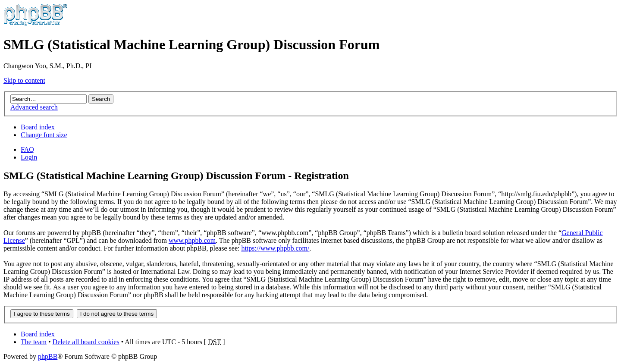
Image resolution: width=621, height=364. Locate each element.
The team (34, 342)
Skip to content (24, 80)
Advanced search (34, 107)
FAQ (27, 149)
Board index (38, 127)
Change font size (44, 135)
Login (29, 157)
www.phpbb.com (192, 240)
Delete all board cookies (86, 342)
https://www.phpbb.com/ (275, 248)
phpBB (48, 356)
